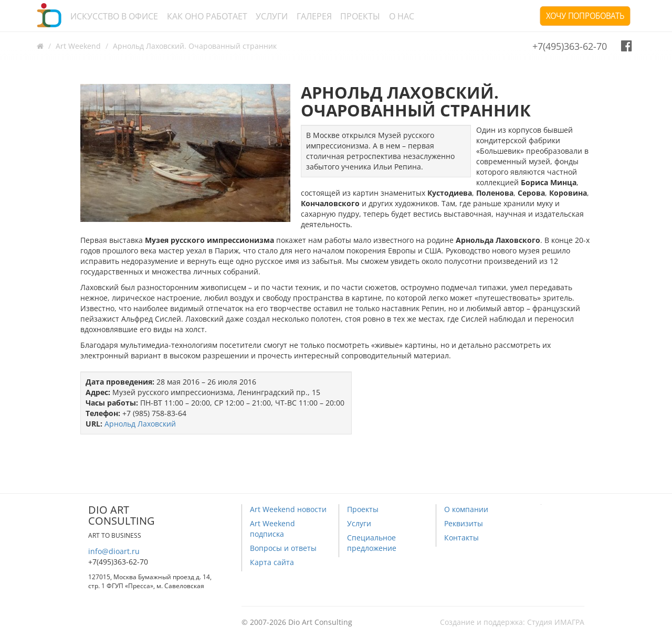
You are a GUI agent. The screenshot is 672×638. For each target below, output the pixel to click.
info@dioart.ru (114, 551)
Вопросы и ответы (283, 548)
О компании (466, 509)
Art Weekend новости (288, 509)
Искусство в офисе (114, 16)
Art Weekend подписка (272, 529)
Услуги (272, 16)
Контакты (461, 538)
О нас (402, 16)
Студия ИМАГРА (556, 622)
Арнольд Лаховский (140, 424)
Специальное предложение (372, 543)
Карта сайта (272, 562)
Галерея (314, 16)
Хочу (585, 16)
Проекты (360, 16)
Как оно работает (207, 16)
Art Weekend (78, 46)
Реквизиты (464, 523)
